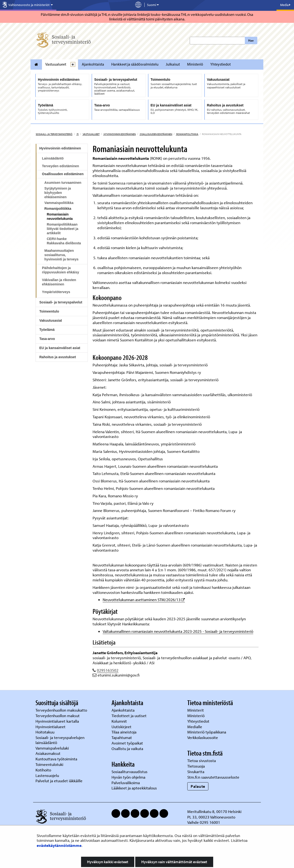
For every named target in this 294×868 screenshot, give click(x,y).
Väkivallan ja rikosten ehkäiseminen (59, 282)
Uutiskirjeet (122, 727)
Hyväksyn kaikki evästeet (108, 862)
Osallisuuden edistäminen (156, 134)
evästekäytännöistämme (59, 845)
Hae (251, 40)
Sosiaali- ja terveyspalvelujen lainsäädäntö (60, 740)
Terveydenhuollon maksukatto (62, 710)
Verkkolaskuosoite (203, 737)
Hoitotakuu (45, 732)
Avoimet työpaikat (127, 743)
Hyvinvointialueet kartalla (58, 721)
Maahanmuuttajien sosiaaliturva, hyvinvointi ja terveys (61, 255)
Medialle (195, 727)
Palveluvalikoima (126, 783)
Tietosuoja (196, 766)
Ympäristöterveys (56, 292)
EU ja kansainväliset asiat (60, 348)
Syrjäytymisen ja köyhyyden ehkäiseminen (58, 193)
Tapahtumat (122, 737)
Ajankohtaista (93, 64)
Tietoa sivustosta (202, 760)
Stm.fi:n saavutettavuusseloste (213, 777)
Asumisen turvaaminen (63, 183)
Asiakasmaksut (48, 753)
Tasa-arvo (47, 339)
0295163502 (108, 670)
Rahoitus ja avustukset (58, 357)
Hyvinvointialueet (51, 727)
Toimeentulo (49, 311)
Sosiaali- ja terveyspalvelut (61, 302)
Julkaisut (173, 64)
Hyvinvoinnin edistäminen (119, 134)
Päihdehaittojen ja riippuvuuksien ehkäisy (61, 270)
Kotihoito (43, 770)
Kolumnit (120, 721)
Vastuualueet (56, 64)
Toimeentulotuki (50, 764)
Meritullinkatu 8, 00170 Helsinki (214, 811)
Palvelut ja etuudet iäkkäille (59, 781)
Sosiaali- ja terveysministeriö (54, 134)
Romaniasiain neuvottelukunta (60, 216)
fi (77, 134)
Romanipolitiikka (187, 134)
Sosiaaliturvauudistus (129, 772)
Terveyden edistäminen (61, 166)
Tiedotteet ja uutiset (129, 716)
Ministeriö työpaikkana (207, 732)
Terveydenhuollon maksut (58, 716)
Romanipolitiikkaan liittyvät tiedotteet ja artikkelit (62, 229)
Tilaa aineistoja (124, 732)
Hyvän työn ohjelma (128, 777)
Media (285, 5)
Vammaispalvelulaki (53, 748)
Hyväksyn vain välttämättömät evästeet (174, 862)
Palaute (198, 786)
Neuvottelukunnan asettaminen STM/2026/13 (144, 600)
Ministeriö (195, 64)
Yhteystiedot (220, 64)
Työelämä (47, 330)
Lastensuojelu (48, 775)
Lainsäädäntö (53, 158)
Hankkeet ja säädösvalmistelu (135, 64)
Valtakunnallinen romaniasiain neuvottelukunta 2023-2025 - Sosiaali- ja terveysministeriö (178, 631)
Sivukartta (196, 772)
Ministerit (196, 710)
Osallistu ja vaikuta (127, 748)
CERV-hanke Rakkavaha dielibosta (64, 241)
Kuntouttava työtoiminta (56, 759)
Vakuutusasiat (51, 320)
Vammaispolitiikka (59, 203)
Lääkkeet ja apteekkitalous (134, 788)
